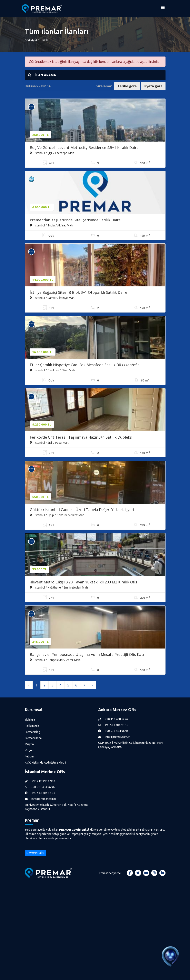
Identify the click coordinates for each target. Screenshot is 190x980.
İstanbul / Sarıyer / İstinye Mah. (52, 298)
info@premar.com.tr (114, 737)
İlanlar (46, 40)
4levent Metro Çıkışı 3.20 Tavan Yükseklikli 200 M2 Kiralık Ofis (83, 582)
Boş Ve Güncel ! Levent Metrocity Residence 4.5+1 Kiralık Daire (84, 147)
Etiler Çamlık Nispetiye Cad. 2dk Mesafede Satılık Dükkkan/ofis (85, 365)
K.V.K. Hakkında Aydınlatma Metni (45, 763)
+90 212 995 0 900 (40, 781)
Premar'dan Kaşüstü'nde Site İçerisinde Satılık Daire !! (77, 220)
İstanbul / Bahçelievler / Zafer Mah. (55, 660)
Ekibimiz (30, 720)
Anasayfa (31, 40)
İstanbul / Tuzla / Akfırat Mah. (52, 225)
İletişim (29, 756)
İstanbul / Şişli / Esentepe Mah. (52, 153)
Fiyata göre (153, 86)
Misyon (29, 744)
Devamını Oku (35, 853)
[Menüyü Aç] (163, 9)
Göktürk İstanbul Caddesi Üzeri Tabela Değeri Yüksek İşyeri (82, 510)
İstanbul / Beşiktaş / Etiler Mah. (53, 370)
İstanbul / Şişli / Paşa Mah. (49, 442)
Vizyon (29, 750)
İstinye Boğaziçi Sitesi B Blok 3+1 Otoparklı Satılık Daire (78, 292)
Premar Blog (32, 732)
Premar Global (34, 738)
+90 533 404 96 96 (113, 725)
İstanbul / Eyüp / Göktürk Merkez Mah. (57, 515)
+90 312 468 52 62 (113, 719)
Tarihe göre (127, 86)
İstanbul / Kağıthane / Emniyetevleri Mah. (59, 587)
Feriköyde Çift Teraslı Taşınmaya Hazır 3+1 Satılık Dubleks (81, 437)
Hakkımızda (32, 726)
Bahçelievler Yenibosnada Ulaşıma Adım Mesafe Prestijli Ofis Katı (87, 654)
